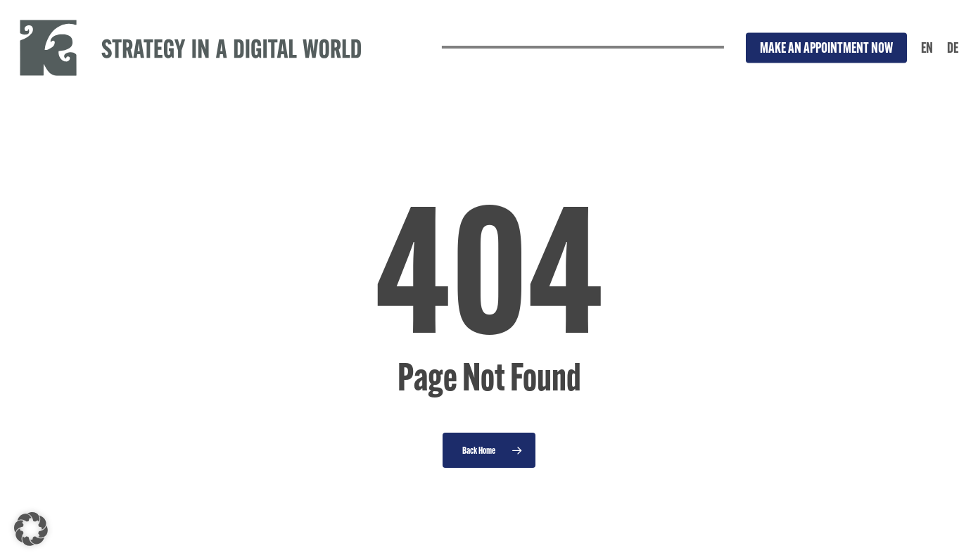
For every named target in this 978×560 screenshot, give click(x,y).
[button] (31, 529)
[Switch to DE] (953, 48)
